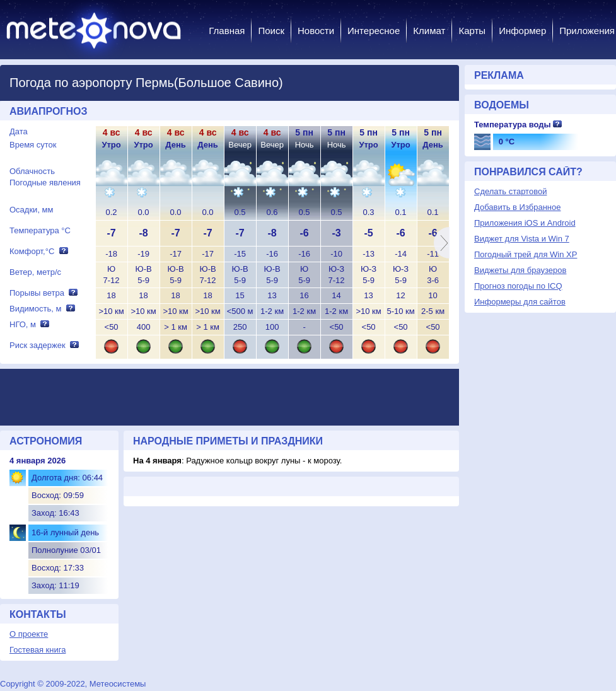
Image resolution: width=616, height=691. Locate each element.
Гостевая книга (38, 650)
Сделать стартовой (510, 191)
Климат (429, 31)
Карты (472, 31)
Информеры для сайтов (520, 302)
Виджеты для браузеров (520, 270)
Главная (227, 31)
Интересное (374, 31)
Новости (316, 31)
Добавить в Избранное (517, 207)
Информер (522, 31)
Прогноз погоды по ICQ (518, 286)
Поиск (271, 31)
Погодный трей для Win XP (526, 254)
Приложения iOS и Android (525, 223)
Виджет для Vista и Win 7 (522, 239)
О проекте (29, 634)
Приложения (587, 31)
